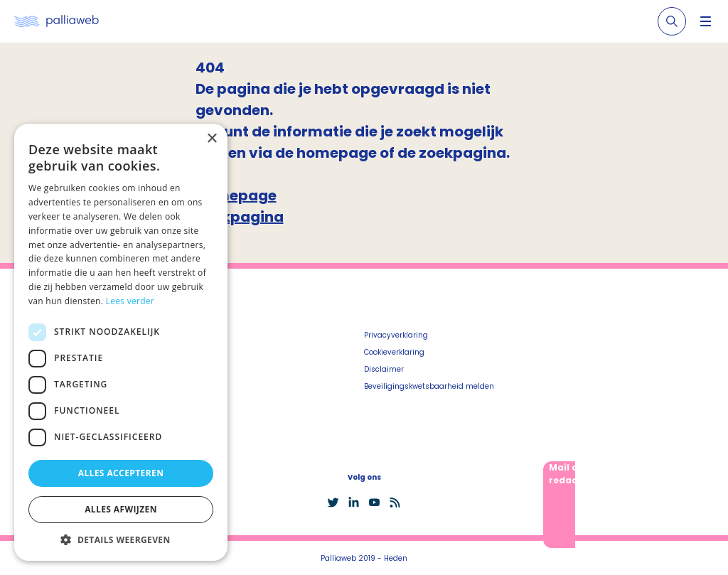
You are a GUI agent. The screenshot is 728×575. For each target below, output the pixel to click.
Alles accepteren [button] (121, 473)
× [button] (212, 139)
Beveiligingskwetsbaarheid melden (429, 386)
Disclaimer (384, 369)
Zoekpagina (240, 217)
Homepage (236, 195)
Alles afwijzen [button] (121, 509)
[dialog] (121, 342)
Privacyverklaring (396, 335)
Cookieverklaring (394, 352)
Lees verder (130, 301)
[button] (121, 539)
